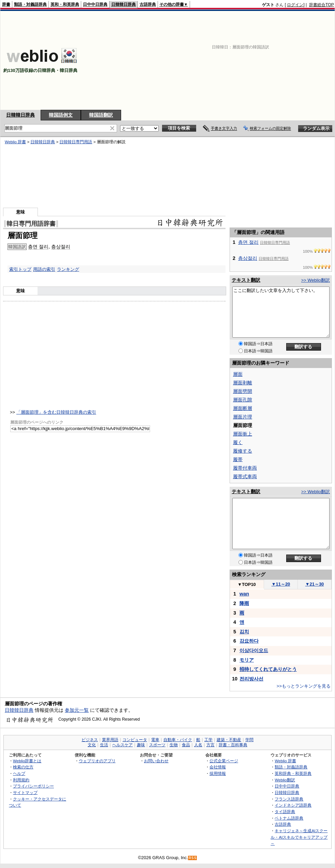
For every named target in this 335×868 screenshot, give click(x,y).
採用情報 (218, 773)
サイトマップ (25, 792)
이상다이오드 (254, 650)
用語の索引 (44, 269)
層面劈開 (243, 391)
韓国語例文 (61, 115)
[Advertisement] (246, 60)
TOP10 (247, 584)
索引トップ (20, 269)
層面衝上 (243, 434)
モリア (247, 660)
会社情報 (218, 767)
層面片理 (243, 417)
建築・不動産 (229, 740)
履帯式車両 (245, 476)
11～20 (281, 584)
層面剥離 (243, 383)
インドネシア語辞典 (293, 805)
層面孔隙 (243, 400)
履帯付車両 (245, 468)
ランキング (68, 269)
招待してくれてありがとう (268, 669)
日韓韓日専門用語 (76, 142)
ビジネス (90, 740)
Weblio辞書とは (27, 761)
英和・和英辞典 (65, 4)
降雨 (244, 603)
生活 (104, 745)
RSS (193, 858)
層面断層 (243, 408)
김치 (244, 632)
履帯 (238, 459)
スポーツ (157, 745)
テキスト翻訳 (246, 280)
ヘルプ (19, 773)
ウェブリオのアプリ (97, 761)
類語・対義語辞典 (30, 4)
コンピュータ (135, 740)
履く (238, 442)
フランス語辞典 (289, 799)
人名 (198, 745)
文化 (92, 745)
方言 (210, 745)
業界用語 (110, 740)
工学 (208, 740)
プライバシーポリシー (33, 786)
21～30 (315, 584)
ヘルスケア (122, 745)
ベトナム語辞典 (289, 818)
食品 (186, 745)
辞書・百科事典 (233, 745)
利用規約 (21, 780)
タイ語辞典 (285, 812)
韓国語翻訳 (101, 115)
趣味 (141, 745)
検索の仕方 (23, 767)
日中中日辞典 (95, 4)
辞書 (6, 4)
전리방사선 (251, 679)
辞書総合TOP (322, 5)
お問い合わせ (156, 761)
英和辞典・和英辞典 (293, 773)
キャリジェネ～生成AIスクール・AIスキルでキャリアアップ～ (299, 837)
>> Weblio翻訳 (316, 280)
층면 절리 (38, 247)
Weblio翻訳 (285, 780)
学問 (249, 740)
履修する (243, 451)
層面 (238, 374)
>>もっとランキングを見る (304, 686)
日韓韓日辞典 (123, 4)
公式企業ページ (224, 761)
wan (244, 594)
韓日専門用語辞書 (31, 224)
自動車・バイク (178, 740)
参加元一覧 (77, 710)
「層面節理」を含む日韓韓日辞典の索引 (56, 412)
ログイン (295, 5)
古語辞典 (148, 4)
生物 (174, 745)
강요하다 (249, 641)
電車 (155, 740)
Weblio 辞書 (15, 142)
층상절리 (61, 247)
